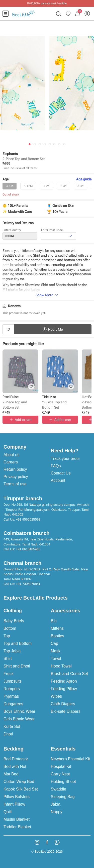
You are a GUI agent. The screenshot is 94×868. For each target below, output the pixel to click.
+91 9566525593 (28, 519)
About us (11, 455)
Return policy (15, 469)
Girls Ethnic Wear (19, 719)
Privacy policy (16, 477)
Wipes (56, 696)
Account (58, 480)
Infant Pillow (14, 804)
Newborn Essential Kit (71, 759)
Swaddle (59, 789)
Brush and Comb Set (70, 674)
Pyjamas (11, 696)
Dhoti (8, 734)
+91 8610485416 (28, 549)
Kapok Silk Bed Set (21, 789)
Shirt (8, 659)
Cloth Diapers (63, 704)
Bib (54, 621)
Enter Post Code (52, 230)
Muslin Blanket (17, 819)
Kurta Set (12, 726)
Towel (56, 659)
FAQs (56, 466)
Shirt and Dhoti (17, 666)
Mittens (57, 628)
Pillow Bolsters (17, 797)
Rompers (12, 689)
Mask (56, 651)
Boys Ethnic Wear (19, 711)
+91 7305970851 (28, 584)
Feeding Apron (64, 681)
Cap (55, 643)
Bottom (10, 628)
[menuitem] (6, 14)
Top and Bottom (18, 643)
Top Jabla (12, 651)
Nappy (57, 812)
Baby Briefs (14, 621)
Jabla (56, 804)
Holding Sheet (64, 782)
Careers (11, 462)
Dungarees (13, 704)
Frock (9, 674)
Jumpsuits (13, 681)
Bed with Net (15, 766)
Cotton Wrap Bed (19, 782)
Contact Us (61, 473)
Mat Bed (11, 774)
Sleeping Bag (63, 797)
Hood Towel (61, 666)
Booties (58, 636)
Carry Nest (60, 774)
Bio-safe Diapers (66, 711)
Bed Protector (16, 759)
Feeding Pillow (64, 689)
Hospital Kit (61, 766)
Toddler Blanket (17, 827)
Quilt (8, 812)
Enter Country (12, 230)
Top (7, 636)
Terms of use (15, 484)
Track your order (66, 459)
